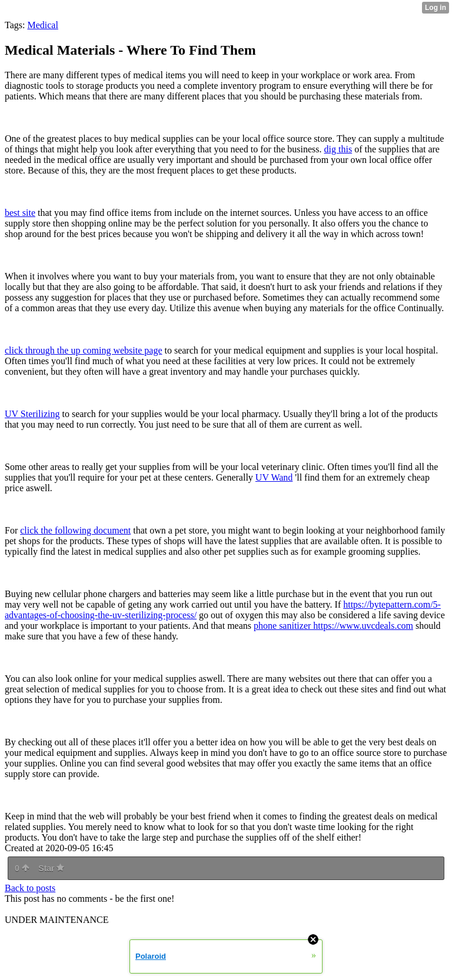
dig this (338, 149)
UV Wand (274, 477)
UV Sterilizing (32, 414)
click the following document (75, 530)
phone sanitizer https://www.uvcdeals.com (333, 626)
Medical (42, 25)
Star (51, 868)
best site (20, 213)
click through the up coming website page (83, 350)
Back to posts (30, 888)
